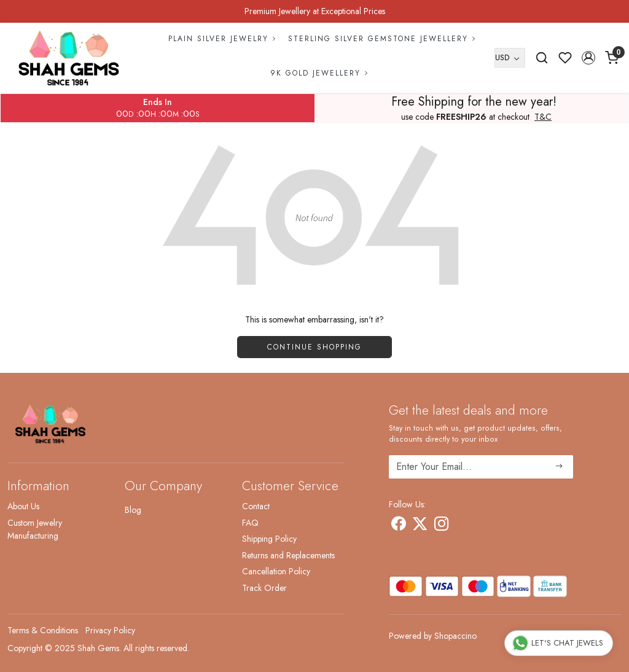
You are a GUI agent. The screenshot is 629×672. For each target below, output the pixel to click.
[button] (588, 58)
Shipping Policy (269, 539)
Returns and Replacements (288, 555)
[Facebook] (398, 526)
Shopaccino (455, 636)
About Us (23, 506)
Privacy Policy (110, 630)
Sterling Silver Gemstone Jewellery (381, 39)
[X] (420, 526)
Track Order (264, 588)
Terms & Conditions (43, 630)
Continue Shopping (314, 347)
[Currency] (510, 58)
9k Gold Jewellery (318, 73)
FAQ (250, 523)
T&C (543, 117)
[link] (542, 58)
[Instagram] (441, 526)
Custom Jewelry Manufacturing (35, 529)
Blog (133, 510)
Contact (256, 506)
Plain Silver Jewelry (221, 39)
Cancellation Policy (276, 571)
